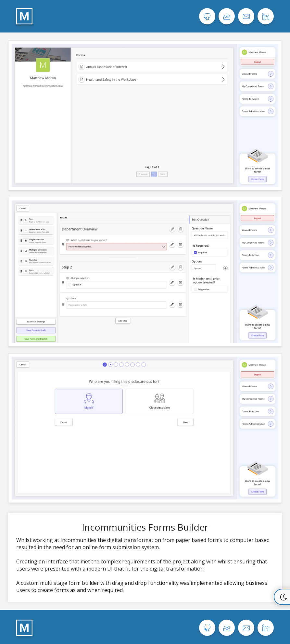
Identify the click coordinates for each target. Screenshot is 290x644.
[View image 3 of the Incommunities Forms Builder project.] (145, 428)
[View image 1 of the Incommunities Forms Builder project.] (145, 116)
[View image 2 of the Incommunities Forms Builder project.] (145, 272)
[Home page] (24, 16)
